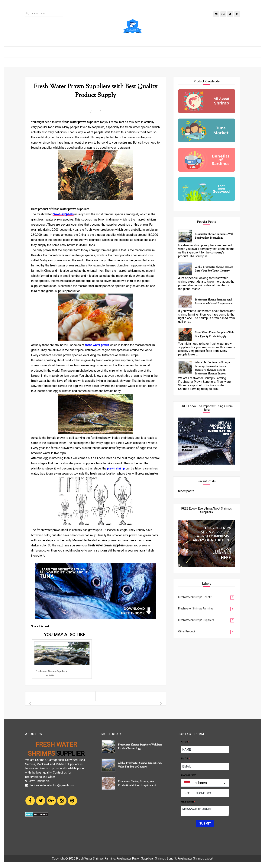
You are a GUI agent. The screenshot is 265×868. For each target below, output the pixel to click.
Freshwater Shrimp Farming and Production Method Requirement (214, 302)
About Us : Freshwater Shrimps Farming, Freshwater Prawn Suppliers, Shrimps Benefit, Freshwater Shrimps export (212, 368)
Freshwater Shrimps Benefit (195, 597)
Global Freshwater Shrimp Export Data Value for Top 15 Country (214, 269)
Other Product (187, 631)
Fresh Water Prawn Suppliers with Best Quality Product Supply (214, 335)
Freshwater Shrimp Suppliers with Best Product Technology (214, 236)
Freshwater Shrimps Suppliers (196, 620)
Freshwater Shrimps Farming (195, 609)
